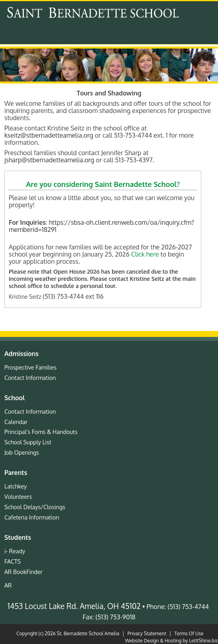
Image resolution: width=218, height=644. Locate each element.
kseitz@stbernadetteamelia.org (49, 135)
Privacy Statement (147, 633)
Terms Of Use (189, 633)
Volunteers (18, 496)
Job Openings (22, 452)
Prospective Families (31, 367)
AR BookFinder (23, 572)
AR (8, 585)
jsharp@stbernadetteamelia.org (49, 160)
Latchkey (16, 486)
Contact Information (30, 377)
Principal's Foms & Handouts (41, 432)
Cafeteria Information (32, 517)
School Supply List (28, 442)
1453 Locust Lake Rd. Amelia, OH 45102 (74, 606)
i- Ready (15, 551)
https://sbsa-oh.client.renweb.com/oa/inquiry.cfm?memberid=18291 (101, 226)
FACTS (13, 561)
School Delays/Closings (35, 507)
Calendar (16, 422)
